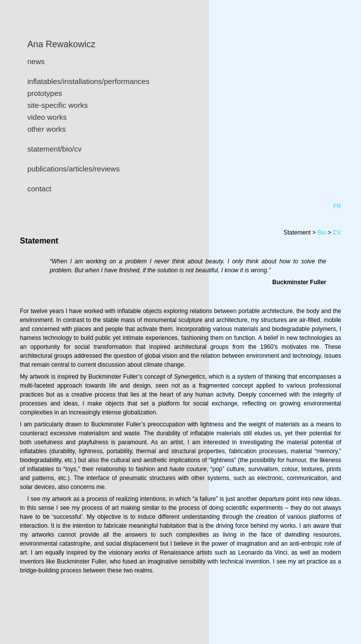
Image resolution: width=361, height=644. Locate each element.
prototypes (45, 93)
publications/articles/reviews (73, 169)
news (36, 61)
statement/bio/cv (54, 149)
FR (337, 206)
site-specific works (58, 105)
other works (47, 129)
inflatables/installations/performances (88, 81)
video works (47, 117)
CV (337, 233)
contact (39, 189)
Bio (322, 233)
